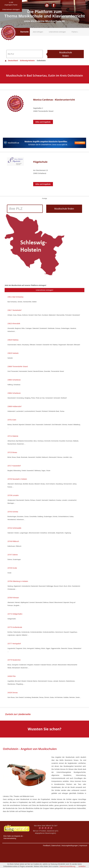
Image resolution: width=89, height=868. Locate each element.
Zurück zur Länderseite (18, 714)
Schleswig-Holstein (27, 61)
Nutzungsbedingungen (70, 846)
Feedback (47, 846)
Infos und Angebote (43, 122)
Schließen (82, 866)
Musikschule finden (66, 54)
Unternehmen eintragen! (45, 290)
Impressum (83, 846)
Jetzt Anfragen (38, 32)
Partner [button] (75, 32)
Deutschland (11, 61)
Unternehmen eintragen (57, 32)
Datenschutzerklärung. (68, 866)
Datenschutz (56, 846)
